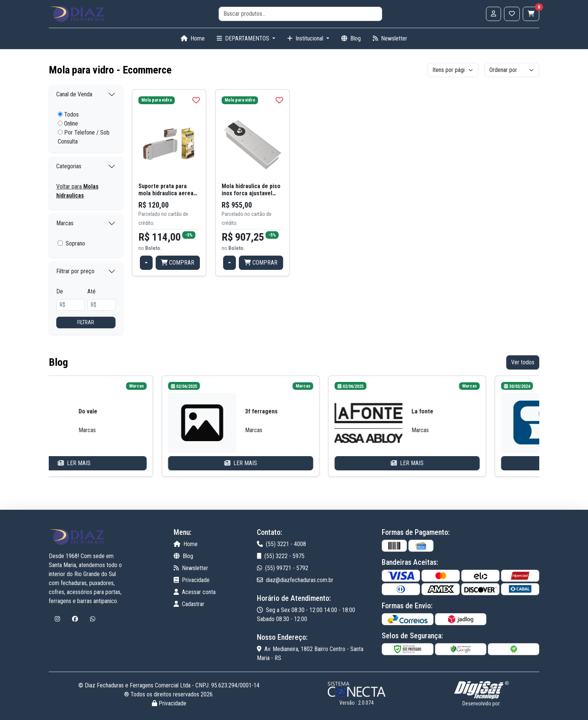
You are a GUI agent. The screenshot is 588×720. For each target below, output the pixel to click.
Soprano (75, 243)
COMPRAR (178, 263)
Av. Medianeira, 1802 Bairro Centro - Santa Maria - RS (310, 653)
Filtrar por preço (75, 271)
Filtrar (86, 322)
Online (68, 123)
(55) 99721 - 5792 (283, 568)
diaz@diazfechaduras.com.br (295, 580)
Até (91, 291)
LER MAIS (127, 463)
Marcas (65, 223)
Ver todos (523, 362)
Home (193, 38)
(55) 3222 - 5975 (281, 556)
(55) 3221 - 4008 (281, 544)
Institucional (306, 38)
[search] (300, 14)
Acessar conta (195, 592)
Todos (68, 115)
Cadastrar (189, 604)
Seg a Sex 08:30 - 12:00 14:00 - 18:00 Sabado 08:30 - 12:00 (306, 614)
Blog (351, 38)
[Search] (300, 14)
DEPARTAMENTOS (244, 38)
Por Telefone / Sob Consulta (84, 137)
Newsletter (390, 38)
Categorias (69, 166)
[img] (196, 100)
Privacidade (192, 580)
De (60, 291)
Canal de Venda (74, 94)
